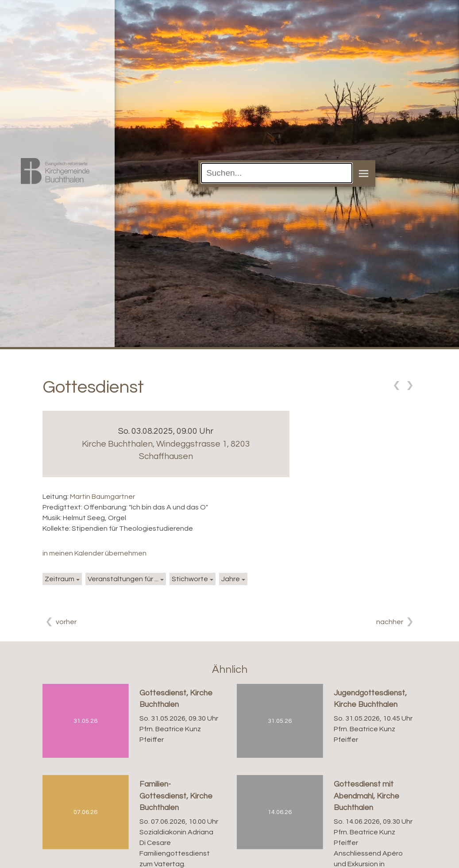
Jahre (231, 579)
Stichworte (190, 579)
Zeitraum (60, 579)
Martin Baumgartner (102, 497)
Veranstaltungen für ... (123, 579)
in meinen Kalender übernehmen (94, 553)
